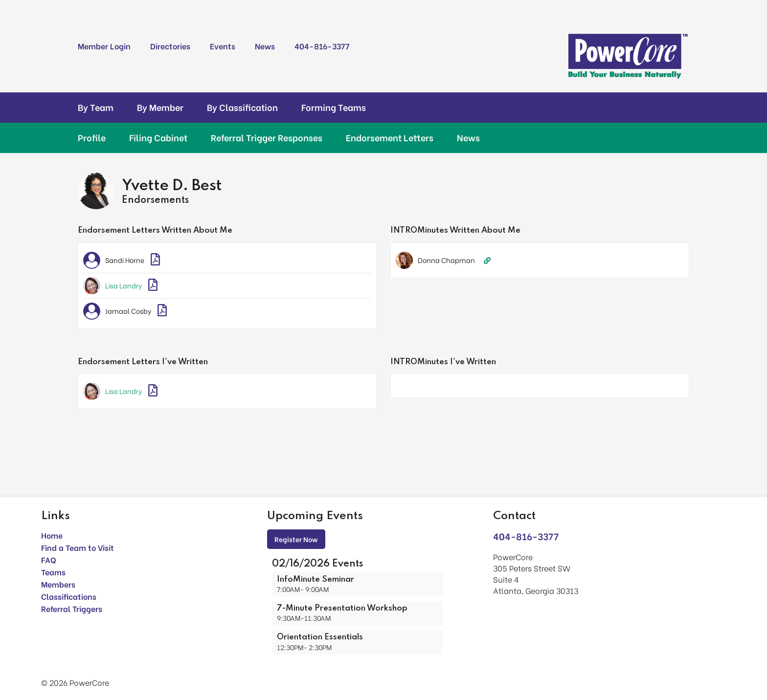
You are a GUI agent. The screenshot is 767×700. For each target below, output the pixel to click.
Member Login (104, 46)
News (265, 46)
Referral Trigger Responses (267, 137)
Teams (53, 572)
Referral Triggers (72, 608)
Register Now (296, 539)
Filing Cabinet (158, 137)
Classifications (69, 596)
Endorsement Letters (390, 137)
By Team (96, 107)
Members (58, 584)
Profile (92, 137)
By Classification (242, 107)
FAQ (49, 559)
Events (223, 46)
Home (52, 535)
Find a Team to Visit (78, 547)
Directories (170, 46)
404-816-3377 (322, 46)
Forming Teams (334, 107)
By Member (160, 107)
